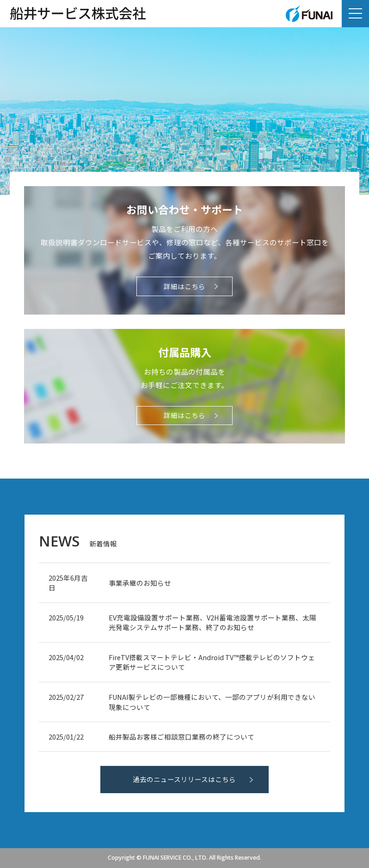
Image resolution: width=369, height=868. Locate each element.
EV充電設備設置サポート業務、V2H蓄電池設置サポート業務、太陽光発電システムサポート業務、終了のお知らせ (212, 622)
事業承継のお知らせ (140, 583)
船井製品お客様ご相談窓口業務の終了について (181, 737)
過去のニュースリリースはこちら (184, 779)
